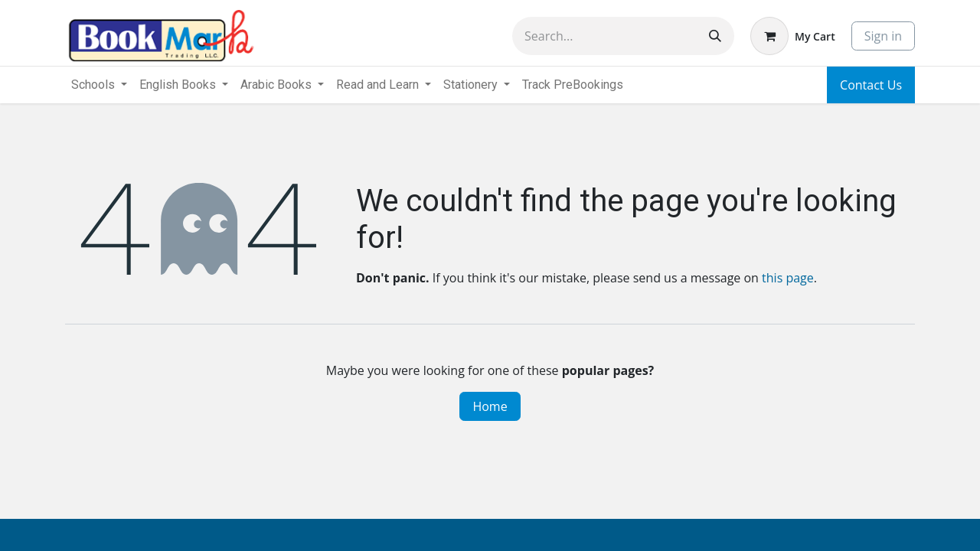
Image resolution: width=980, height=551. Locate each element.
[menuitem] (573, 85)
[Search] (715, 36)
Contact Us (871, 85)
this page (788, 278)
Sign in (883, 36)
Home (490, 406)
